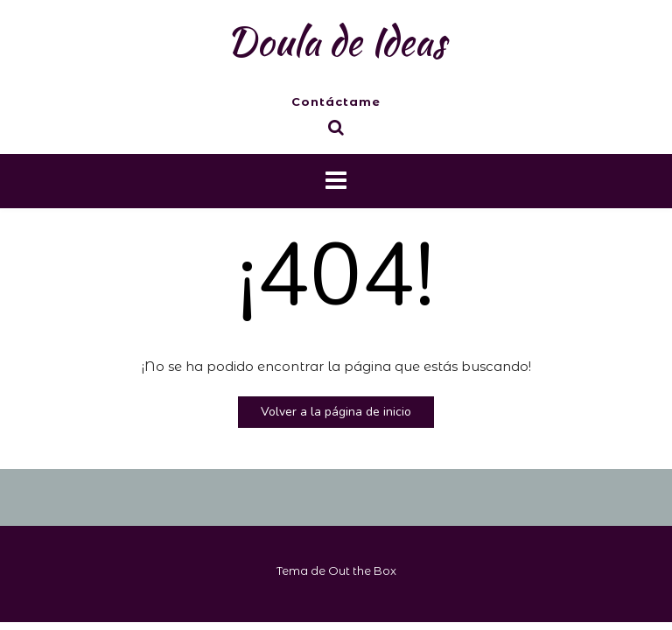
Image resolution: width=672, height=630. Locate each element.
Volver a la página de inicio (336, 412)
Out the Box (362, 570)
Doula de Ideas (336, 41)
